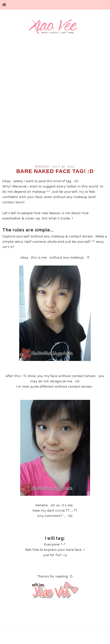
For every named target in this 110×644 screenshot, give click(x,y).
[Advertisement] (55, 103)
